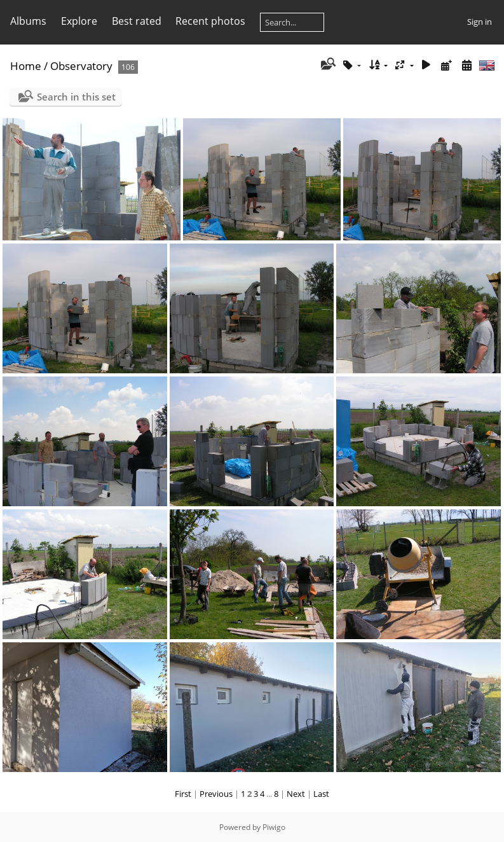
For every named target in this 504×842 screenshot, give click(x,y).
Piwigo (274, 827)
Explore (79, 21)
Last (321, 794)
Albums (28, 21)
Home (26, 66)
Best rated (137, 21)
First (183, 794)
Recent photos (210, 21)
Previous (216, 794)
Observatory (81, 66)
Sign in (480, 22)
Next (296, 794)
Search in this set (76, 97)
